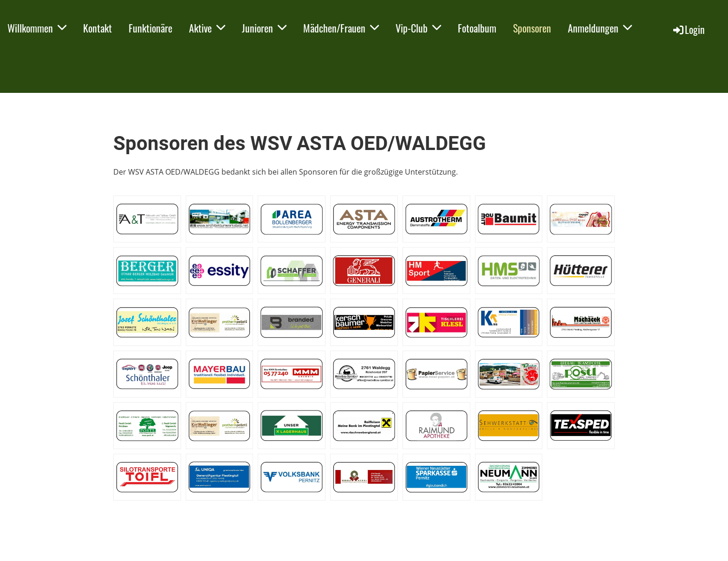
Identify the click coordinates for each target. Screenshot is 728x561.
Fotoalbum (477, 28)
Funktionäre (150, 28)
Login (688, 29)
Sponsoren (532, 28)
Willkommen (37, 28)
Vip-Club (418, 28)
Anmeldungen (600, 28)
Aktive (207, 28)
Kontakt (97, 28)
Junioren (264, 28)
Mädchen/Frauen (341, 28)
